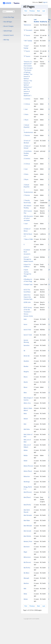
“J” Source (27, 51)
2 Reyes (26, 179)
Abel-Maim (27, 520)
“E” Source (27, 35)
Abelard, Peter (28, 541)
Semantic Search (9, 35)
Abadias (26, 366)
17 (49, 250)
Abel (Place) (27, 497)
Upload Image (8, 31)
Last (44, 11)
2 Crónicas (27, 164)
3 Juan (26, 224)
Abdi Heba (27, 429)
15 (49, 25)
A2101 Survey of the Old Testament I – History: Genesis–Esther (28, 312)
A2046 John (27, 302)
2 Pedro (26, 174)
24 (49, 270)
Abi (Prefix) (27, 568)
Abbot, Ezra (27, 403)
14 (49, 151)
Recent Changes (9, 26)
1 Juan (26, 109)
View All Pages (8, 22)
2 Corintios (27, 159)
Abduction (27, 476)
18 (49, 200)
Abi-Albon (26, 573)
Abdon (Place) (28, 471)
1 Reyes (26, 120)
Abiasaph (26, 578)
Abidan (26, 599)
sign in (45, 2)
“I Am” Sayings (28, 41)
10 (49, 206)
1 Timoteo (27, 135)
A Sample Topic (28, 284)
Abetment (27, 547)
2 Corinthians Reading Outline (28, 153)
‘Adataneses (27, 25)
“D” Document (28, 30)
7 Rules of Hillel (28, 239)
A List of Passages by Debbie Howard (28, 259)
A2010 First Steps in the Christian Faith (28, 297)
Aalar (25, 319)
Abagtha (26, 372)
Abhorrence (27, 557)
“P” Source (27, 56)
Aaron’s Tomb (28, 335)
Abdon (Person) (28, 466)
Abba (25, 393)
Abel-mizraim (27, 531)
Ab (24, 351)
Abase (25, 387)
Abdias (26, 450)
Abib (25, 589)
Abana (26, 377)
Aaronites (27, 345)
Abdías (26, 455)
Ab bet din (27, 356)
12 (49, 41)
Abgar (25, 552)
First (26, 11)
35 (49, 284)
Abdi (25, 424)
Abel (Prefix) (27, 505)
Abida (25, 594)
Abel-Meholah (28, 526)
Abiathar (26, 583)
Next (39, 11)
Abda (25, 413)
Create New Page (9, 17)
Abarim (26, 382)
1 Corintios (27, 99)
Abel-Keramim (28, 515)
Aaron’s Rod (27, 330)
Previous (32, 11)
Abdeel (26, 419)
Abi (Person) (27, 562)
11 (49, 109)
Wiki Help (6, 40)
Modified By (44, 22)
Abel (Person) (28, 492)
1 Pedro (26, 114)
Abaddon (26, 361)
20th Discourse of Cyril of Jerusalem (28, 218)
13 (49, 234)
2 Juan (26, 169)
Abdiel (25, 461)
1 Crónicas (27, 104)
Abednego (27, 482)
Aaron (25, 324)
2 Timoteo (27, 195)
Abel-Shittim (27, 536)
